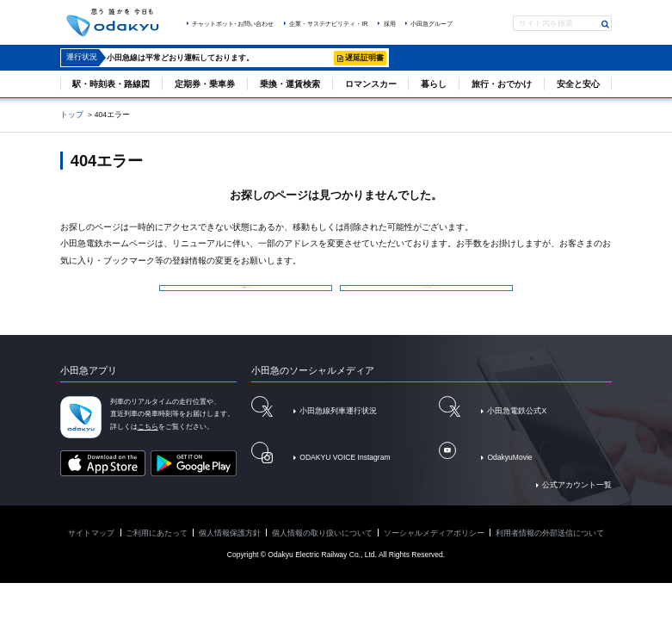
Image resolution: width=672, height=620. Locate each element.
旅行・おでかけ (502, 84)
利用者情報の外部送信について (550, 548)
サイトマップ (91, 548)
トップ (72, 115)
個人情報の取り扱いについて (322, 548)
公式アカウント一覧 (577, 499)
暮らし (434, 84)
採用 (390, 24)
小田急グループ (432, 24)
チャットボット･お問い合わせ (233, 24)
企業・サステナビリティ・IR (328, 24)
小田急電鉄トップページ (250, 291)
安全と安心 (578, 84)
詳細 (319, 58)
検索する (606, 25)
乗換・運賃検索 (290, 84)
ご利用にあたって (157, 548)
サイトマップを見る (430, 291)
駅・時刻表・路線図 (111, 84)
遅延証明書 (364, 58)
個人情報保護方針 (230, 548)
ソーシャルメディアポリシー (434, 548)
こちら (148, 441)
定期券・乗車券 (205, 84)
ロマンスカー (371, 84)
